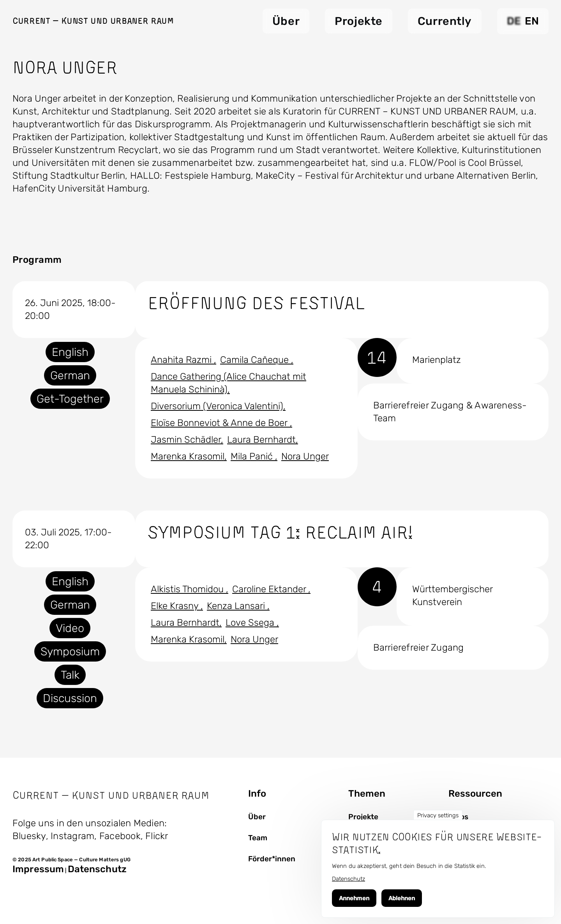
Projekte (363, 817)
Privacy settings (438, 815)
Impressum (38, 869)
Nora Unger (305, 456)
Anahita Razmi (182, 360)
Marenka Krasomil (188, 456)
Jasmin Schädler (186, 440)
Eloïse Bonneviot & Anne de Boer (220, 423)
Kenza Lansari (237, 606)
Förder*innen (272, 859)
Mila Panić (253, 456)
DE (514, 21)
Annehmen (354, 898)
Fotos (458, 817)
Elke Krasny (176, 606)
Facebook (120, 836)
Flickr (157, 836)
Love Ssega (251, 623)
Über (257, 817)
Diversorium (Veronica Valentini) (217, 406)
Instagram (72, 836)
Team (258, 838)
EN (532, 21)
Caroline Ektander (270, 589)
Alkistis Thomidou (188, 589)
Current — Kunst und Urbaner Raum (93, 21)
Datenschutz (97, 869)
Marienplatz (437, 360)
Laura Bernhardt (261, 440)
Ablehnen (402, 898)
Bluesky (29, 836)
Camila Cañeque (256, 360)
